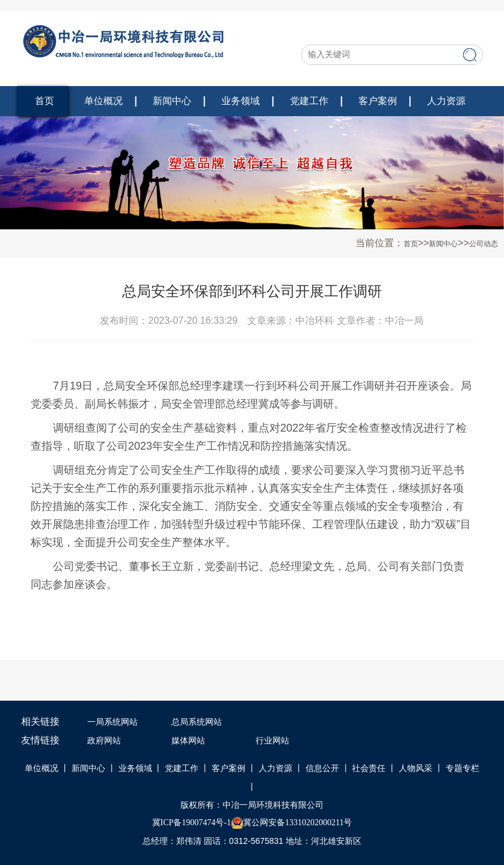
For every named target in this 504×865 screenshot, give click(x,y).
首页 (45, 101)
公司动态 (484, 244)
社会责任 (369, 768)
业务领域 (241, 101)
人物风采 (416, 768)
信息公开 (322, 768)
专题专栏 (463, 768)
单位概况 (103, 101)
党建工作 (309, 101)
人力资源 (446, 101)
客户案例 (378, 101)
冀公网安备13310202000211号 (297, 823)
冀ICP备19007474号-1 (192, 823)
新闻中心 (172, 101)
